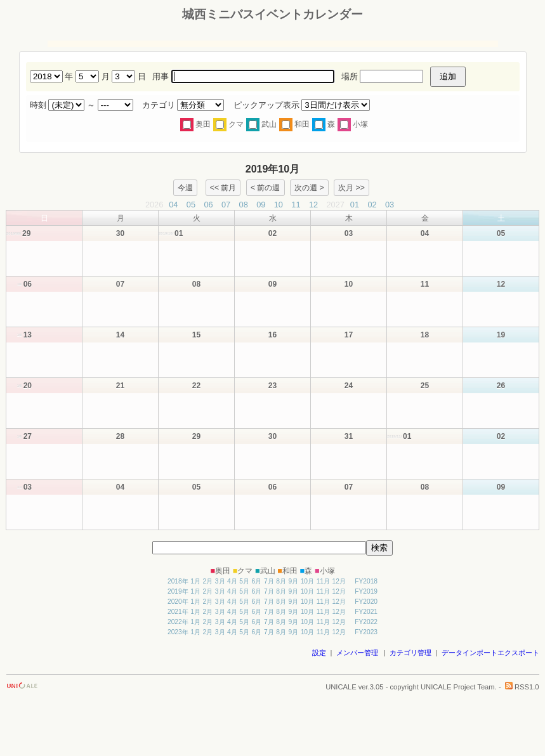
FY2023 (366, 632)
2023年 (178, 632)
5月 (244, 581)
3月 (220, 581)
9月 (293, 581)
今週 (185, 188)
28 (120, 436)
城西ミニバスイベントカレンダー (272, 14)
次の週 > (309, 188)
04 (173, 205)
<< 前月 (223, 188)
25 (425, 386)
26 (501, 386)
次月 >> (351, 188)
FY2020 (366, 602)
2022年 (178, 622)
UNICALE (341, 687)
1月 (195, 581)
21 (120, 386)
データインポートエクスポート (490, 653)
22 (196, 386)
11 (296, 205)
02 (372, 205)
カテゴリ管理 (410, 653)
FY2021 (366, 612)
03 (390, 205)
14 (120, 335)
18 (425, 335)
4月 (232, 581)
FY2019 (366, 591)
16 (272, 335)
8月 (281, 581)
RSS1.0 (522, 687)
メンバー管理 (357, 653)
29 (196, 436)
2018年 (178, 581)
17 (349, 335)
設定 (319, 653)
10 (279, 205)
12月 (339, 581)
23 (272, 386)
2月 (208, 581)
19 (501, 335)
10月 (307, 581)
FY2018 (366, 581)
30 (120, 233)
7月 (269, 581)
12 (313, 205)
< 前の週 (265, 188)
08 (244, 205)
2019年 (178, 591)
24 (349, 386)
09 (261, 205)
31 (349, 436)
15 (196, 335)
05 (191, 205)
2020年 (178, 602)
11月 (323, 581)
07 (226, 205)
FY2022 (366, 622)
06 (208, 205)
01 (355, 205)
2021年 (178, 612)
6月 (257, 581)
